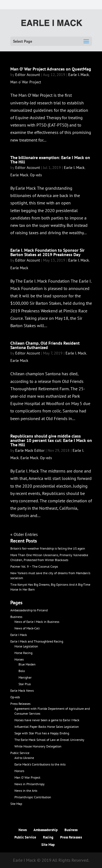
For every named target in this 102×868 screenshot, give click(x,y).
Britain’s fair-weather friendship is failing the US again (48, 548)
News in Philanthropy (30, 784)
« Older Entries (24, 534)
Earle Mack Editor (30, 450)
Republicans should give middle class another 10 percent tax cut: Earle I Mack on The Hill (51, 440)
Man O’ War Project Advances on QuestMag (51, 69)
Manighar (25, 677)
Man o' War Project (26, 82)
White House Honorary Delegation (38, 746)
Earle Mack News (22, 690)
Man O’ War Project (27, 777)
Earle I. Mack (79, 75)
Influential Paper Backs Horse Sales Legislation (47, 727)
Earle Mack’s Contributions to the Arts (40, 764)
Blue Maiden (27, 664)
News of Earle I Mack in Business (37, 622)
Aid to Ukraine (24, 758)
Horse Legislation (26, 646)
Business (16, 617)
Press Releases (20, 704)
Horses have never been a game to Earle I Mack (47, 720)
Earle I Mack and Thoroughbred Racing (37, 641)
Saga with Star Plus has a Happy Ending (42, 733)
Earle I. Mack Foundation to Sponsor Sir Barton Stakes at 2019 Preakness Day (47, 252)
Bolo (22, 671)
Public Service (20, 753)
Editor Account (28, 75)
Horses (19, 659)
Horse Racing (23, 653)
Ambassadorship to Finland (29, 610)
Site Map (16, 804)
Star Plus (25, 684)
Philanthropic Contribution (33, 797)
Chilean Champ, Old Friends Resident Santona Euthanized (45, 345)
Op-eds (36, 175)
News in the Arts (26, 791)
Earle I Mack (19, 635)
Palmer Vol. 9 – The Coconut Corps (34, 566)
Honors (19, 771)
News (23, 830)
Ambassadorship (46, 830)
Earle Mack (19, 175)
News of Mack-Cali (27, 628)
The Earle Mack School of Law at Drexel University (49, 740)
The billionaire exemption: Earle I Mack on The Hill (50, 160)
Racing (48, 837)
